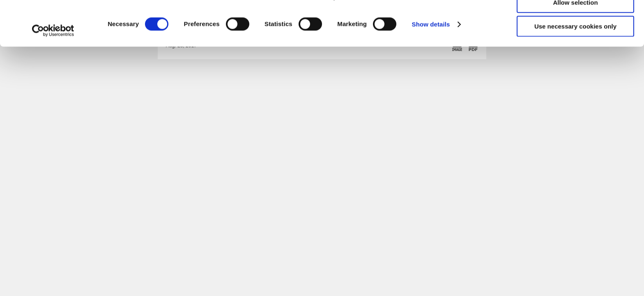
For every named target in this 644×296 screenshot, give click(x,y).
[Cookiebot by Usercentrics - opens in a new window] (53, 73)
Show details (431, 66)
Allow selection (575, 45)
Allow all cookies (576, 20)
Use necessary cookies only (575, 68)
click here (352, 40)
